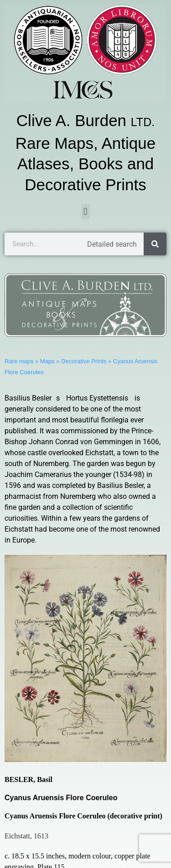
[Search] (155, 244)
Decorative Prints (84, 361)
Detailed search (112, 244)
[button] (85, 211)
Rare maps (19, 361)
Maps (47, 361)
